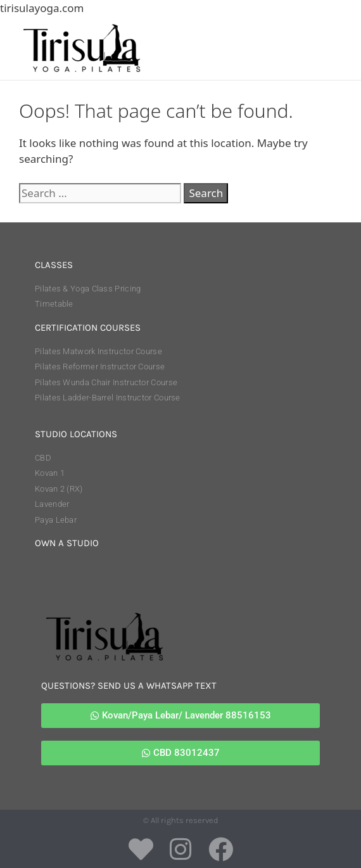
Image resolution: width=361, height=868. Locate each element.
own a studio (67, 543)
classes (54, 265)
